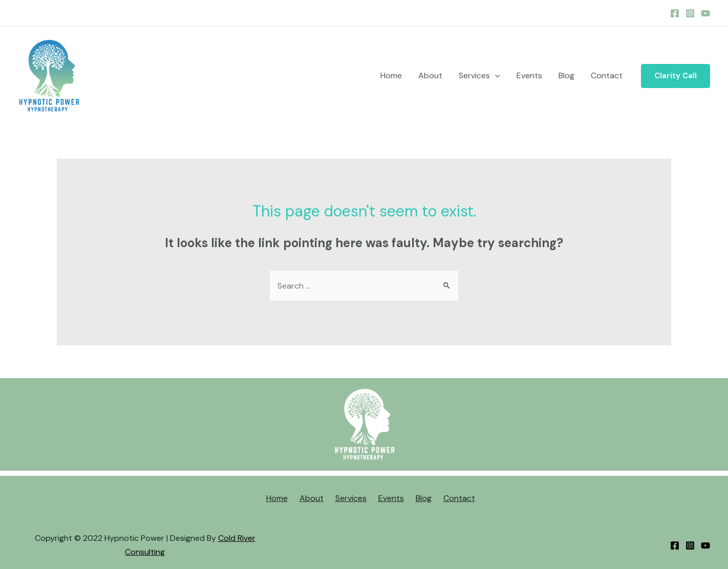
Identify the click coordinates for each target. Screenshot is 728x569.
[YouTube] (705, 13)
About (430, 75)
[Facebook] (675, 13)
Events (529, 75)
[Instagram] (690, 13)
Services (479, 76)
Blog (566, 75)
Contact (607, 75)
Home (391, 75)
